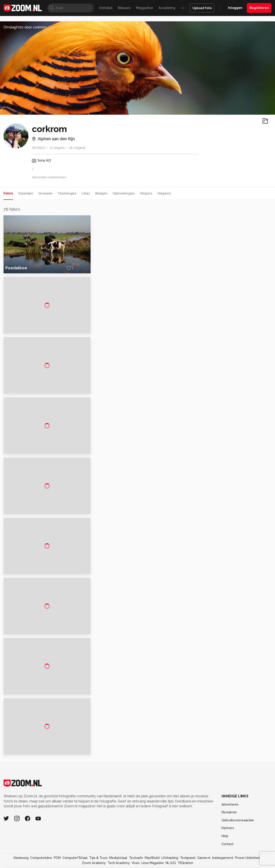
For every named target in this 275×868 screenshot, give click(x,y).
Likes (86, 193)
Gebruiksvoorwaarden (238, 826)
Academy (167, 8)
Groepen (45, 193)
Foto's (8, 193)
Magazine (145, 8)
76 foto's (39, 148)
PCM (57, 864)
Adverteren (230, 810)
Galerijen (26, 193)
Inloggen (235, 8)
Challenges (67, 193)
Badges (101, 193)
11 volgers (57, 148)
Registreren (259, 8)
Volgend (164, 193)
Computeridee (41, 864)
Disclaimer (229, 818)
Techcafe (136, 864)
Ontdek (106, 8)
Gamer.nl (204, 864)
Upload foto (202, 8)
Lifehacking (170, 864)
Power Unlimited (247, 864)
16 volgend (77, 148)
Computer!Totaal (75, 864)
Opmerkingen (124, 193)
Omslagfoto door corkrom (25, 27)
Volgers (146, 193)
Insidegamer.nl (223, 864)
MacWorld (152, 864)
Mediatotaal (118, 864)
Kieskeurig (21, 864)
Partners (228, 834)
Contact (228, 850)
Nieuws (124, 8)
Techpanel (188, 864)
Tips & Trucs (98, 864)
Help (225, 842)
